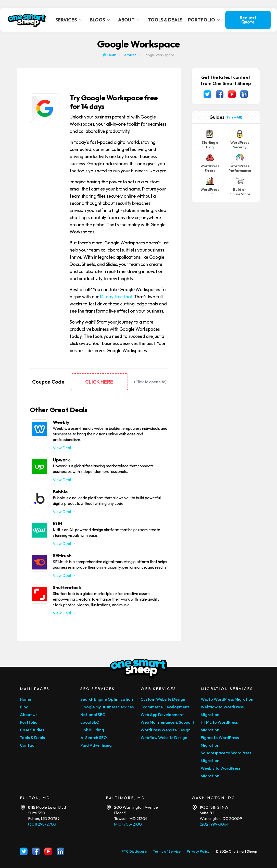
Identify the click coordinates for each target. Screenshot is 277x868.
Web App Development (162, 715)
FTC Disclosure (134, 851)
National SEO (93, 715)
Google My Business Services (107, 707)
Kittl (58, 524)
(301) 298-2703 (42, 824)
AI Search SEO (94, 738)
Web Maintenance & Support (167, 722)
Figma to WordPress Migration (220, 741)
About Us (29, 715)
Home (26, 699)
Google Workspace (158, 55)
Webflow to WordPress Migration (222, 711)
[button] (70, 20)
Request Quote (248, 20)
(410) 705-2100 (128, 824)
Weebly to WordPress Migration (221, 772)
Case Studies (32, 730)
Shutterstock (67, 587)
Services (130, 55)
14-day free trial (116, 297)
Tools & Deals (32, 738)
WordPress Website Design (166, 730)
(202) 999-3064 (214, 824)
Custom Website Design (163, 699)
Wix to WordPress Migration (227, 699)
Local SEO (90, 722)
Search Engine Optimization (107, 699)
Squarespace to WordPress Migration (226, 757)
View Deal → (64, 448)
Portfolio (29, 722)
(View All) (235, 117)
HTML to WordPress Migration (219, 726)
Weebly (61, 422)
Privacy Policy (198, 851)
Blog (24, 707)
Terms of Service (167, 851)
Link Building (92, 730)
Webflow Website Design (164, 738)
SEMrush (62, 556)
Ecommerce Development (165, 707)
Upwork (61, 460)
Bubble (60, 492)
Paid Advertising (96, 745)
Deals (112, 55)
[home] (27, 20)
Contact (28, 745)
